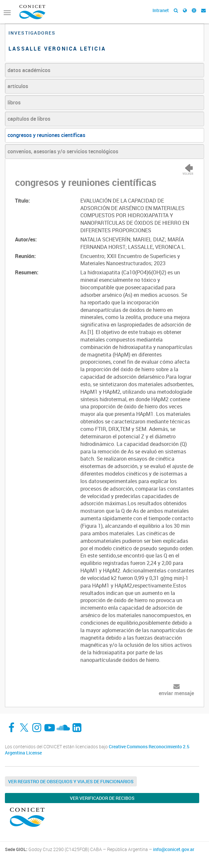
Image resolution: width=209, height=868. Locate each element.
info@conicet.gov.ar (174, 849)
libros (14, 102)
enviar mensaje (176, 693)
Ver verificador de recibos (102, 798)
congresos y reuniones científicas (46, 135)
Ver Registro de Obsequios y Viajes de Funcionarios (71, 781)
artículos (18, 86)
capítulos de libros (29, 119)
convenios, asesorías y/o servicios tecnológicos (63, 151)
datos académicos (29, 70)
